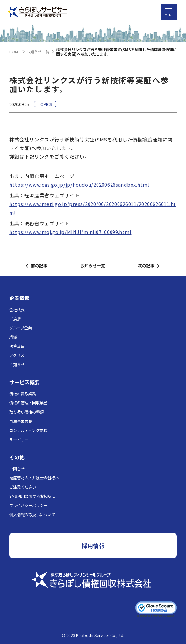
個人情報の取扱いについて (32, 515)
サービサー (19, 440)
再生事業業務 (21, 421)
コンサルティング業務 (28, 430)
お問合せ (17, 469)
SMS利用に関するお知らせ (32, 496)
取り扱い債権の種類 (26, 412)
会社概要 (17, 310)
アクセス (17, 355)
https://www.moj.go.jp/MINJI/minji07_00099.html (70, 232)
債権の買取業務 (23, 394)
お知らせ (17, 365)
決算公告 (17, 346)
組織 (13, 337)
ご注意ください (23, 487)
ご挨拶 (15, 319)
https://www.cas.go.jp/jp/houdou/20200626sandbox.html (79, 185)
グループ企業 (21, 328)
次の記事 (148, 266)
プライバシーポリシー (28, 505)
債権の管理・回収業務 (28, 403)
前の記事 (37, 266)
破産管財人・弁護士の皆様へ (34, 478)
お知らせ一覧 (93, 266)
